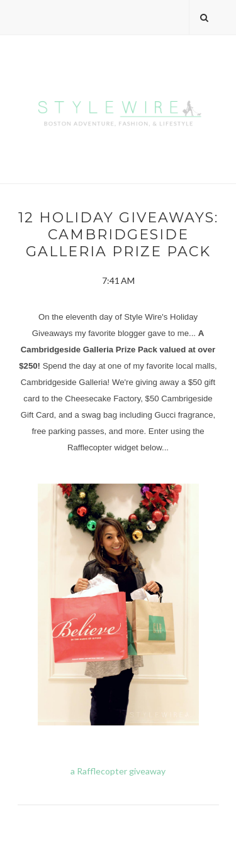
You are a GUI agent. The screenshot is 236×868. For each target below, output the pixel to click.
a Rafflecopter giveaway (118, 771)
